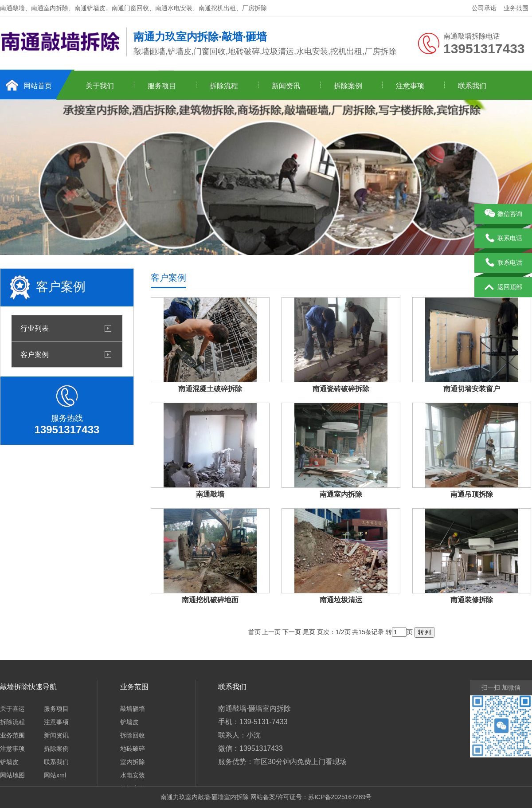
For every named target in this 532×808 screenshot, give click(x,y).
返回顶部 (503, 287)
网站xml (55, 775)
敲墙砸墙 (133, 709)
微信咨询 (503, 214)
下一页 (292, 632)
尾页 (309, 632)
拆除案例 (348, 86)
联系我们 (472, 86)
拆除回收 (133, 735)
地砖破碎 (133, 749)
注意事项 (410, 86)
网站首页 (38, 86)
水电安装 (133, 775)
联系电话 (503, 239)
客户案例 (35, 354)
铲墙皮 (9, 762)
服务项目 (162, 86)
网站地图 (12, 775)
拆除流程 (224, 86)
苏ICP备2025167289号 (340, 797)
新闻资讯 (286, 86)
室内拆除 (133, 762)
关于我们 (100, 86)
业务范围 (516, 8)
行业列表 (35, 328)
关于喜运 (12, 709)
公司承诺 (484, 8)
